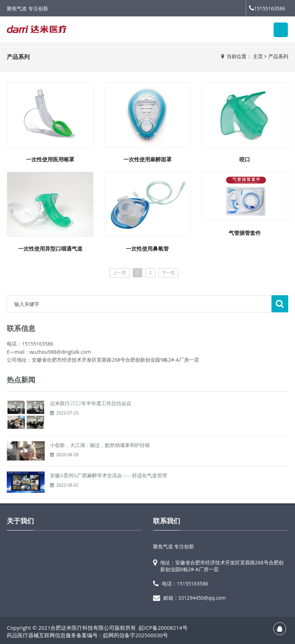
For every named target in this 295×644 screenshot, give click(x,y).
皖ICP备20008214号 (163, 628)
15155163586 (267, 8)
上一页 (119, 273)
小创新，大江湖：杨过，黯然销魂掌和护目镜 (100, 445)
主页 (258, 56)
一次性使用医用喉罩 (50, 159)
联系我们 (167, 521)
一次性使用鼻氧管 (147, 248)
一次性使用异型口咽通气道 (50, 248)
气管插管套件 (245, 233)
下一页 (168, 273)
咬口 (245, 159)
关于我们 (20, 521)
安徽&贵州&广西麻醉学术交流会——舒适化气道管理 (108, 475)
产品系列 (278, 56)
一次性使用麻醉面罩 (147, 159)
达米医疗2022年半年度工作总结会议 (91, 403)
